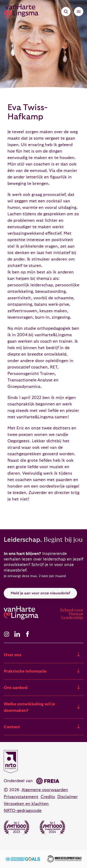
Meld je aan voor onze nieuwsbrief (40, 593)
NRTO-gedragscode (23, 811)
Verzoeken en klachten (26, 804)
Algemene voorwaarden (45, 790)
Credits (48, 797)
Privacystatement (21, 797)
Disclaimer (68, 797)
